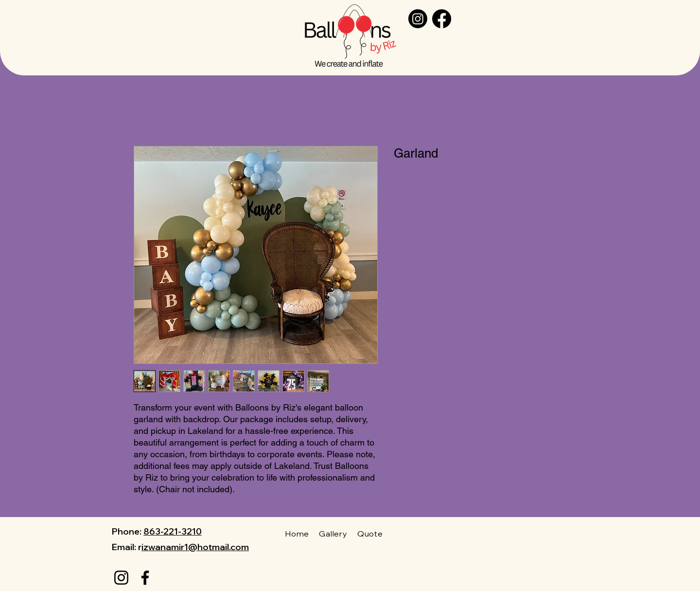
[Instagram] (418, 19)
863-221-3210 (173, 531)
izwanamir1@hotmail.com (195, 547)
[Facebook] (442, 19)
